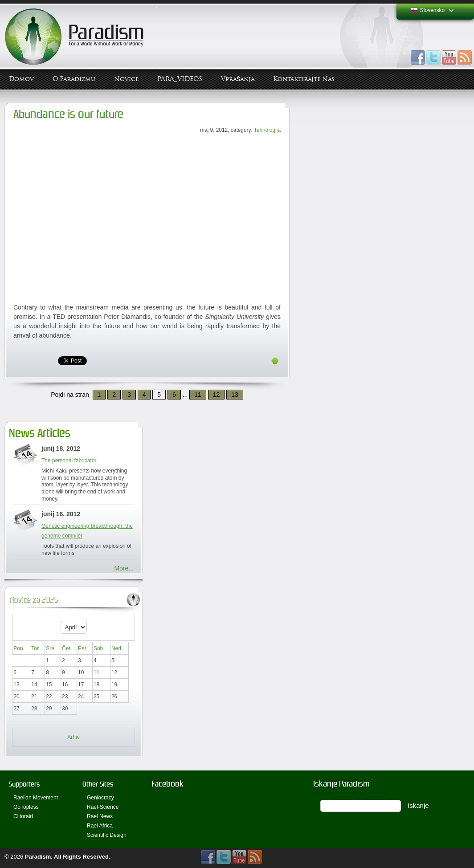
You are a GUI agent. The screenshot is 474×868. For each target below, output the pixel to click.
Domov (21, 79)
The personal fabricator (69, 460)
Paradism (38, 857)
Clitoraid (23, 816)
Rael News (100, 816)
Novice (126, 79)
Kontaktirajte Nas (304, 79)
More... (124, 568)
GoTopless (26, 807)
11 (198, 395)
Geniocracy (100, 798)
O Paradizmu (74, 79)
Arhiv (73, 737)
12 (217, 395)
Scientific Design (107, 835)
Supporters (24, 784)
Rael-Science (103, 807)
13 (235, 395)
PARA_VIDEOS (180, 79)
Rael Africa (100, 826)
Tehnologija (267, 130)
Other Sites (98, 784)
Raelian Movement (36, 798)
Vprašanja (238, 79)
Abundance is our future (68, 114)
